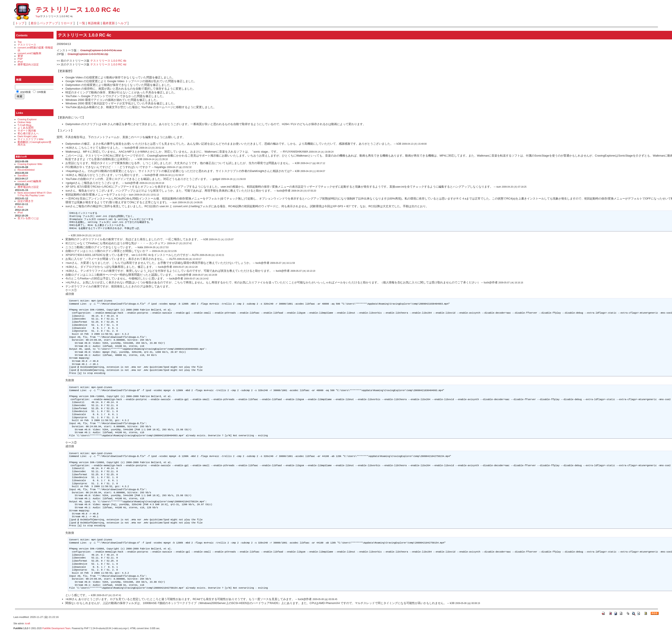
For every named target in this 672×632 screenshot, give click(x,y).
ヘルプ (122, 23)
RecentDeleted (26, 170)
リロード (67, 23)
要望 (20, 56)
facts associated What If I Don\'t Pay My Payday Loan (35, 194)
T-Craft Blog (24, 125)
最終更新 (109, 23)
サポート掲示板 (27, 130)
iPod (20, 62)
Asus (20, 207)
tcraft (28, 624)
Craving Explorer (27, 119)
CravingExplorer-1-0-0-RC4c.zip (88, 54)
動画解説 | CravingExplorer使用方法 (34, 143)
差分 (34, 23)
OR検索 (40, 92)
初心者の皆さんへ (28, 133)
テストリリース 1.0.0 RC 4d (108, 64)
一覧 (82, 23)
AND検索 (23, 92)
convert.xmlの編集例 (29, 53)
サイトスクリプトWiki (31, 139)
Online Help (24, 122)
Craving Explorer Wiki (30, 164)
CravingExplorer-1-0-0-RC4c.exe (101, 50)
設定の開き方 (26, 201)
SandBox (23, 175)
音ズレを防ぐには (28, 218)
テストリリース (27, 45)
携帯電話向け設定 (28, 64)
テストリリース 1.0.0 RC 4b (108, 61)
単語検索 (94, 23)
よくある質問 (26, 128)
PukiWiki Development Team (56, 628)
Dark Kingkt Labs (27, 136)
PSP (20, 59)
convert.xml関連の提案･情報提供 (35, 49)
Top (38, 16)
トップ (20, 23)
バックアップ (49, 23)
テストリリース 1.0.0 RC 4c (78, 10)
